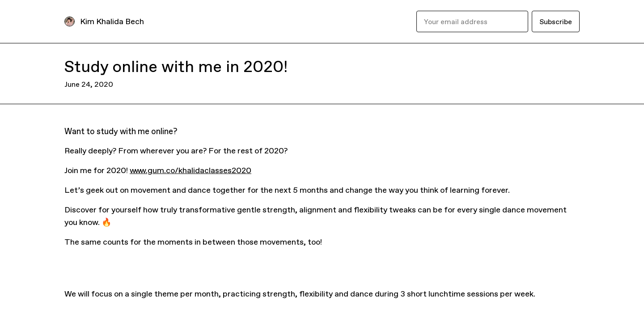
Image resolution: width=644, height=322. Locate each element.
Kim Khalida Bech (112, 21)
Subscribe (556, 21)
